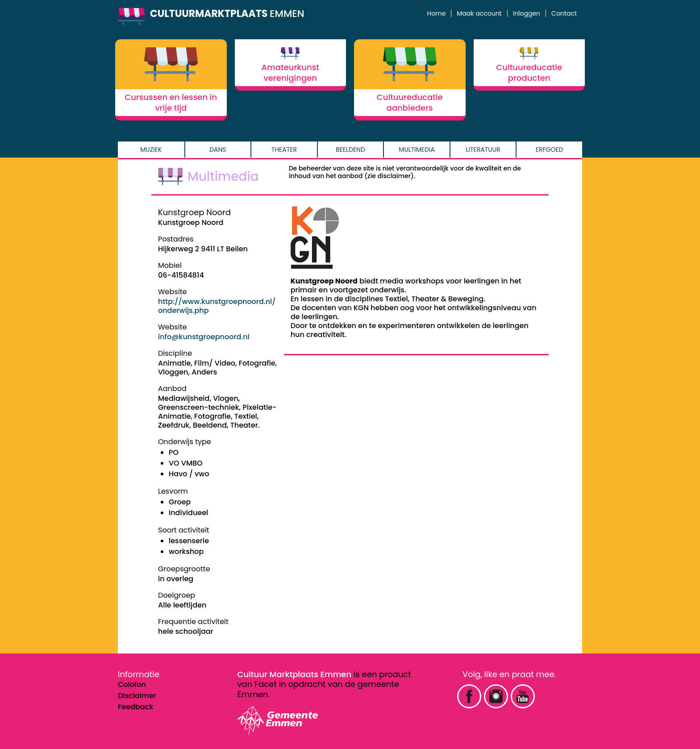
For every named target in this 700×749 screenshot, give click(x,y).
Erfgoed (550, 150)
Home (437, 13)
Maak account (479, 13)
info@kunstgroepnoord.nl (204, 337)
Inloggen (527, 13)
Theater (284, 150)
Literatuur (483, 150)
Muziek (151, 150)
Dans (218, 150)
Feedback (135, 707)
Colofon (132, 685)
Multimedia (417, 150)
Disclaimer (137, 696)
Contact (564, 13)
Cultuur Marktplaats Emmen (295, 674)
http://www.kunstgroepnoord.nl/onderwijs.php (217, 306)
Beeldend (350, 150)
